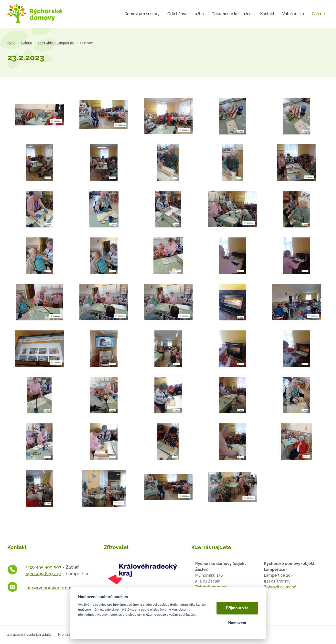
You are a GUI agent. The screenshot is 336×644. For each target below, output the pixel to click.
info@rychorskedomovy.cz (53, 588)
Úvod (11, 43)
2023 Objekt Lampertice (56, 43)
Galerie (27, 43)
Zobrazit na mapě (280, 587)
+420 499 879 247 (43, 574)
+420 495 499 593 (43, 567)
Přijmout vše (237, 608)
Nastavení (237, 623)
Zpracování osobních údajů (29, 634)
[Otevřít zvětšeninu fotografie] (39, 114)
